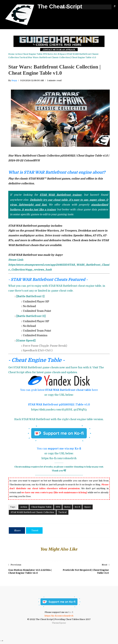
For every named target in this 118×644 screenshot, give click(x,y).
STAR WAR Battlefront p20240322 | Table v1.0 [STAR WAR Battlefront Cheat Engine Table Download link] (59, 406)
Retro (50, 54)
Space (62, 54)
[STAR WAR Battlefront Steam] (58, 266)
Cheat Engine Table (32, 54)
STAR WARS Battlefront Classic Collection (88, 54)
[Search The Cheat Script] (115, 6)
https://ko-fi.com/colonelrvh (59, 617)
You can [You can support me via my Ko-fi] (59, 450)
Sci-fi (56, 54)
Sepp (14, 81)
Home (11, 54)
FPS (45, 54)
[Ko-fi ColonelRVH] (59, 610)
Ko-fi (71, 614)
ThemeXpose (59, 624)
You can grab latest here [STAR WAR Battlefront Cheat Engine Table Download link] (59, 391)
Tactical (12, 57)
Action (18, 54)
